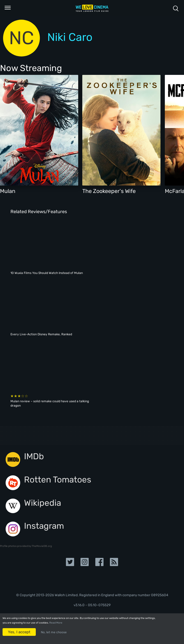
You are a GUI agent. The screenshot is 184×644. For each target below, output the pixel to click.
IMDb (34, 456)
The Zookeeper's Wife (109, 191)
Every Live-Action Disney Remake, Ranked (41, 334)
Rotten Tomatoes (58, 480)
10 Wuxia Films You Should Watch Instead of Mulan (47, 273)
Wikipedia (43, 503)
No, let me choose (54, 632)
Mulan (8, 191)
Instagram (44, 526)
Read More (56, 623)
